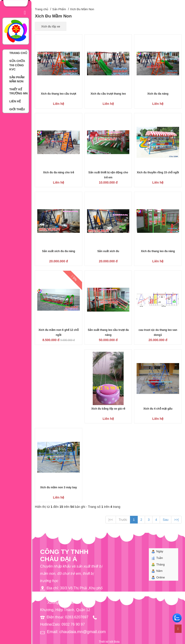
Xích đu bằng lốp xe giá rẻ (108, 409)
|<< (111, 520)
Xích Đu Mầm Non (82, 9)
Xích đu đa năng (158, 94)
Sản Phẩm (59, 9)
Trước (123, 520)
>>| (176, 520)
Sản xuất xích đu (108, 251)
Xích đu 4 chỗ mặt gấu (158, 409)
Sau (166, 520)
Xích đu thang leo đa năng (158, 251)
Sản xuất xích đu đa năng (59, 251)
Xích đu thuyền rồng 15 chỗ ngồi (158, 172)
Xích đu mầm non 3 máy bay (59, 487)
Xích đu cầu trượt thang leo (108, 94)
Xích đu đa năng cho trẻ (58, 172)
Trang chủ (41, 9)
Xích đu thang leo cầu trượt (59, 94)
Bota (117, 642)
